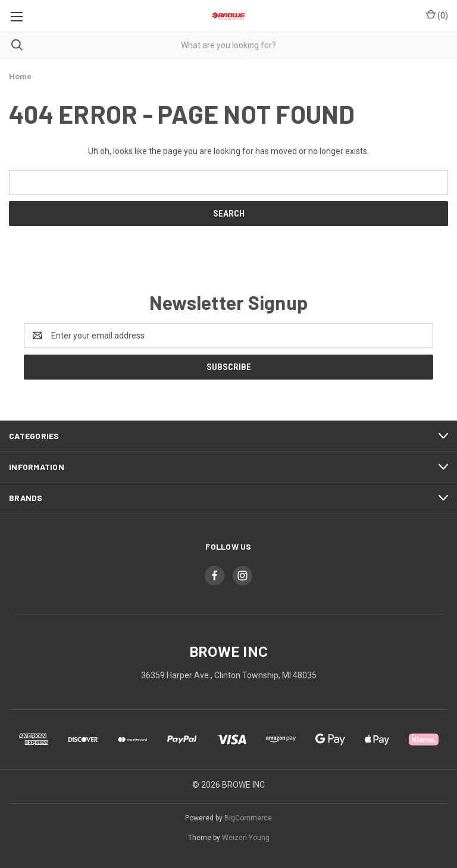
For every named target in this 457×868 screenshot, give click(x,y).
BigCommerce (248, 818)
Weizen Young (246, 838)
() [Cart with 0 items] (437, 15)
